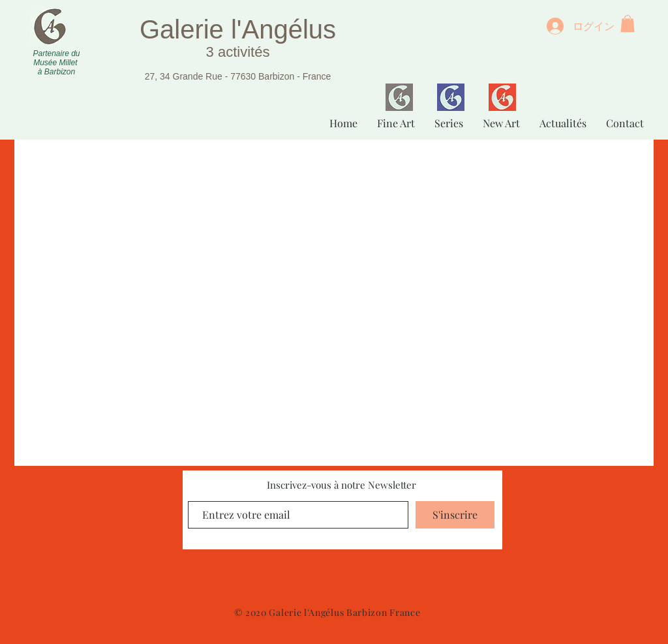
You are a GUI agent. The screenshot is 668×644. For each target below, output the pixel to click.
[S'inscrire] (455, 515)
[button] (628, 23)
